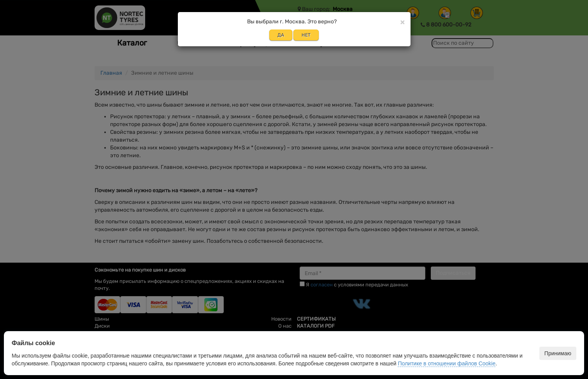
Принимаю (558, 353)
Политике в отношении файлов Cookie (447, 363)
